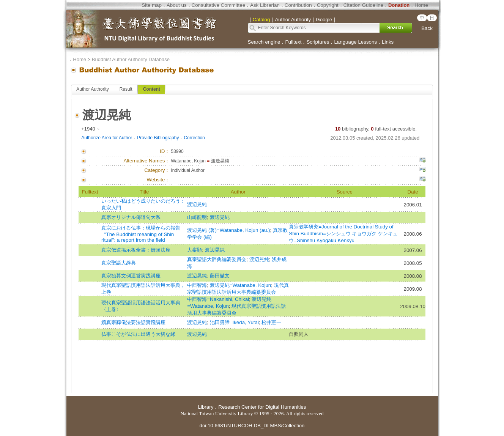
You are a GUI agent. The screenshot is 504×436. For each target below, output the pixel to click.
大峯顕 (195, 250)
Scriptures (318, 42)
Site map (152, 5)
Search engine (264, 42)
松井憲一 (271, 322)
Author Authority (92, 89)
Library (206, 407)
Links (388, 42)
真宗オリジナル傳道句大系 (131, 217)
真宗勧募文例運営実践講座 (131, 276)
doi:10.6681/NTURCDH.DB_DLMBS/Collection (252, 426)
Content (152, 89)
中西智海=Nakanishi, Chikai (218, 299)
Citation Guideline (363, 5)
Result (126, 89)
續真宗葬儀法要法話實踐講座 (133, 322)
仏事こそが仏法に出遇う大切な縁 (138, 334)
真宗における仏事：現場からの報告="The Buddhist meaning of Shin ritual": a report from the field (141, 234)
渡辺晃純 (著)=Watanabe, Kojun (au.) (228, 230)
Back (427, 28)
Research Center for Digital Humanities (262, 407)
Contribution (298, 5)
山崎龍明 (197, 217)
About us (177, 5)
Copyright (328, 5)
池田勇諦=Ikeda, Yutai (234, 322)
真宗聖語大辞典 (119, 263)
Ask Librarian (265, 5)
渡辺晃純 (197, 204)
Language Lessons (355, 42)
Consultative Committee (218, 5)
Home (421, 5)
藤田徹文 (220, 276)
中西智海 (197, 285)
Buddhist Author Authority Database (131, 59)
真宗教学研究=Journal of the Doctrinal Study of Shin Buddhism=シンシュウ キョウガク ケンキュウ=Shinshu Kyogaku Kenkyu (343, 234)
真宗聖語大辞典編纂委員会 (217, 259)
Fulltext (293, 42)
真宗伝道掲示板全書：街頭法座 (136, 250)
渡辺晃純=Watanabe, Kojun (241, 285)
